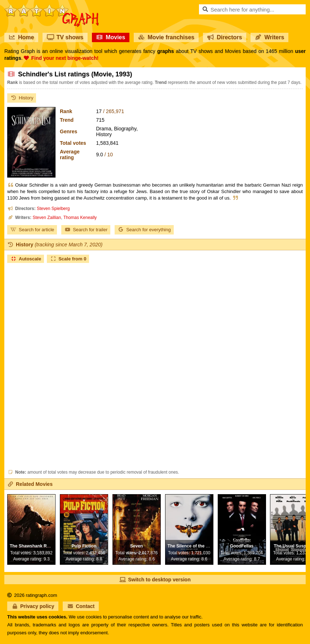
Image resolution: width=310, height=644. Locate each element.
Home (21, 37)
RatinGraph (52, 7)
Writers (269, 37)
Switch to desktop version (155, 580)
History (22, 98)
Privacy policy (33, 606)
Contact (81, 606)
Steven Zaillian (47, 218)
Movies (111, 37)
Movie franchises (166, 37)
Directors (225, 37)
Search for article (32, 230)
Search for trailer (86, 230)
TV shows (65, 37)
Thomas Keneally (80, 218)
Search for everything (144, 230)
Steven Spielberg (53, 209)
